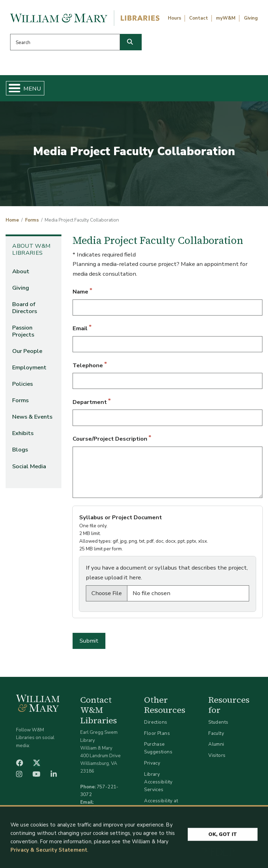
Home (12, 220)
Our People (27, 351)
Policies (23, 384)
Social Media (29, 466)
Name (80, 292)
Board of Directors (25, 308)
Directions (156, 722)
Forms (32, 220)
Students (218, 722)
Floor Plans (157, 733)
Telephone (88, 365)
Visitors (217, 755)
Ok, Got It (223, 836)
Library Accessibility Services (158, 782)
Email (80, 328)
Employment (29, 367)
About (21, 271)
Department (90, 402)
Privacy (152, 763)
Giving (251, 18)
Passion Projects (23, 331)
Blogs (20, 450)
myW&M (226, 18)
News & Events (32, 417)
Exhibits (23, 433)
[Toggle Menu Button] (12, 88)
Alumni (216, 744)
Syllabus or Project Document (121, 517)
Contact (199, 18)
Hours (174, 18)
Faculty (216, 733)
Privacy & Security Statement (49, 852)
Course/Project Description (110, 439)
